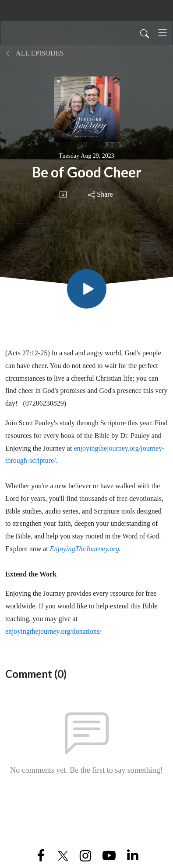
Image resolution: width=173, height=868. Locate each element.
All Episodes (34, 53)
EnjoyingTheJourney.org (85, 549)
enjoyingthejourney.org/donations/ (53, 631)
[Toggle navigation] (162, 33)
